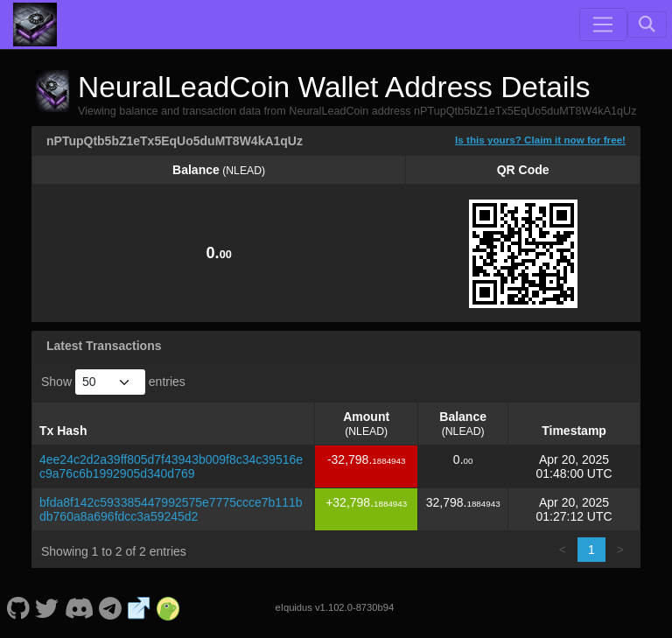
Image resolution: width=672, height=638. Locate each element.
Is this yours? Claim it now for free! (540, 140)
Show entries (113, 382)
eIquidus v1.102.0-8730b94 (335, 607)
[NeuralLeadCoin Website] (139, 607)
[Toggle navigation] (603, 25)
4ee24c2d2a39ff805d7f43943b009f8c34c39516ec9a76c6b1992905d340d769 (171, 466)
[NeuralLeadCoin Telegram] (111, 607)
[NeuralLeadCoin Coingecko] (168, 607)
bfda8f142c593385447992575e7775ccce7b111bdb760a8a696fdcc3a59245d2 (171, 509)
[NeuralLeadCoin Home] (35, 25)
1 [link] (591, 550)
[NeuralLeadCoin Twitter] (47, 607)
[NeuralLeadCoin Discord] (79, 607)
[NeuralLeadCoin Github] (18, 607)
